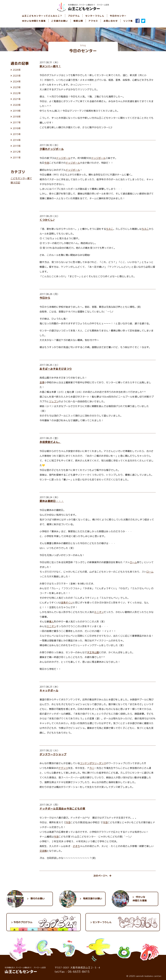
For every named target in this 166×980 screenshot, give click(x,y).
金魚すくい (67, 603)
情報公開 (78, 21)
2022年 (17, 93)
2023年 (17, 87)
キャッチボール (49, 690)
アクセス (93, 21)
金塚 (42, 382)
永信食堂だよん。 (50, 442)
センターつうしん (95, 16)
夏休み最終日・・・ (52, 501)
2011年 (17, 158)
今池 (47, 163)
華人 (51, 622)
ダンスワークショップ (53, 754)
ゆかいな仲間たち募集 (34, 21)
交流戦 (43, 851)
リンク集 (128, 21)
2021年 (17, 99)
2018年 (17, 117)
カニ (92, 768)
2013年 (17, 146)
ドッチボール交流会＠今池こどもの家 (62, 808)
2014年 (17, 140)
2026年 (17, 70)
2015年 (17, 134)
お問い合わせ (111, 21)
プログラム (74, 16)
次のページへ (102, 876)
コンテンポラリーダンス (93, 763)
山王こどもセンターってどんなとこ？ (42, 16)
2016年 (17, 128)
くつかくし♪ (47, 220)
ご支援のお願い (60, 21)
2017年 (17, 122)
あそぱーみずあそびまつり (56, 369)
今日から (45, 298)
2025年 (17, 76)
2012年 (17, 152)
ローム (133, 562)
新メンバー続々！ (50, 66)
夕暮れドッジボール (52, 149)
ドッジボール (63, 158)
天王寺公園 (93, 652)
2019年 (17, 111)
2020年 (17, 105)
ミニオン (99, 612)
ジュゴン (54, 401)
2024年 (17, 82)
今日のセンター (118, 16)
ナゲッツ (63, 768)
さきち (76, 846)
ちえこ (110, 229)
